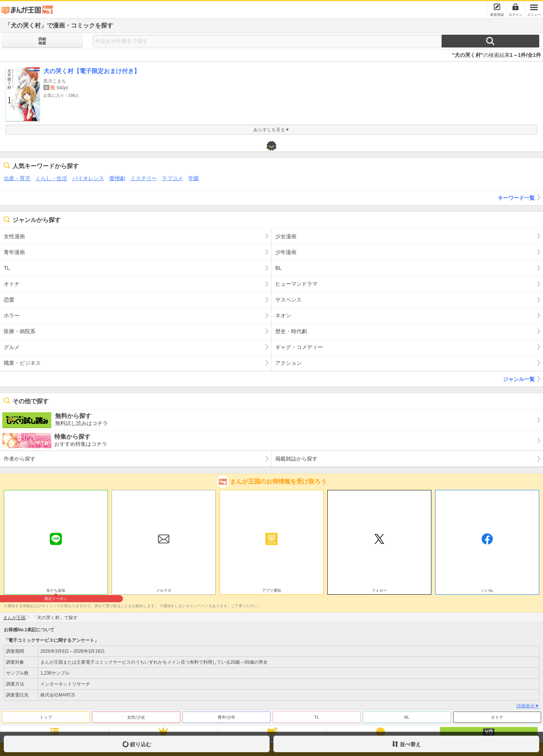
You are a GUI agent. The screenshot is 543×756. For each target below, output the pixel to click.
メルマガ (164, 590)
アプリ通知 (271, 590)
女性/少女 (136, 717)
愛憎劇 (117, 178)
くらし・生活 (51, 178)
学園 (193, 178)
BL (407, 717)
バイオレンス (88, 178)
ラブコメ (172, 178)
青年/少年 (226, 717)
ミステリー (144, 178)
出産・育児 (17, 178)
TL (317, 717)
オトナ (497, 717)
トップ (46, 717)
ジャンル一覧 (523, 379)
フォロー (379, 590)
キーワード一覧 (520, 197)
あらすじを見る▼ (271, 130)
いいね (487, 590)
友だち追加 (56, 591)
